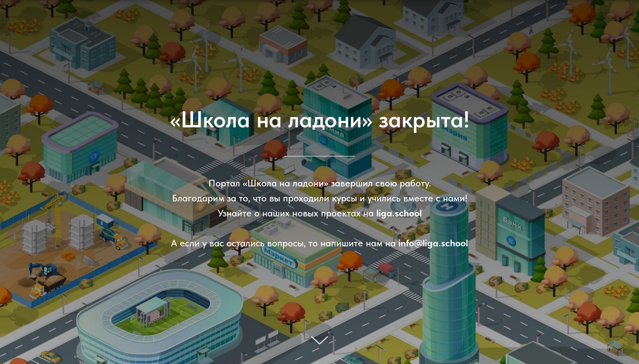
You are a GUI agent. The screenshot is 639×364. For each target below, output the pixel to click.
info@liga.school (433, 243)
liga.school (399, 213)
